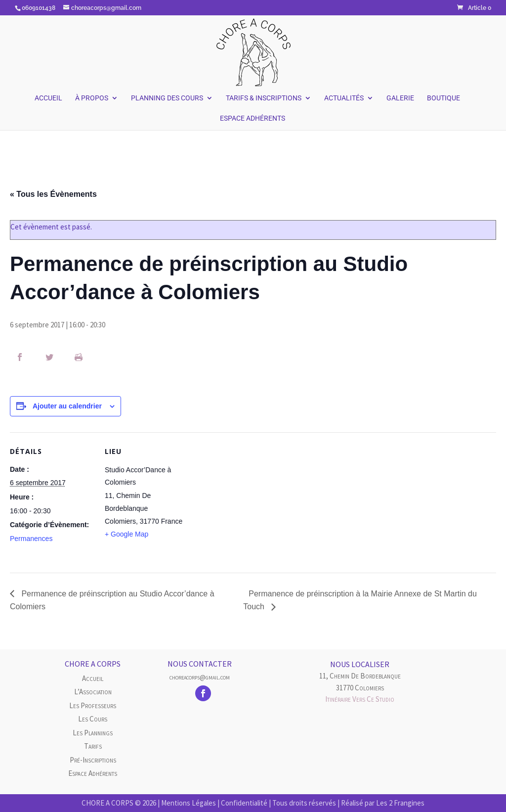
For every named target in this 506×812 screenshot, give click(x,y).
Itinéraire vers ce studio (360, 699)
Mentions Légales (189, 803)
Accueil (48, 98)
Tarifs (93, 746)
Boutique (443, 98)
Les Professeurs (93, 705)
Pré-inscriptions (93, 760)
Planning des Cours (167, 98)
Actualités (344, 98)
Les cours (93, 719)
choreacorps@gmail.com (200, 677)
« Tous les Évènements (53, 194)
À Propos (92, 98)
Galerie (400, 98)
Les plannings (93, 733)
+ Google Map (126, 534)
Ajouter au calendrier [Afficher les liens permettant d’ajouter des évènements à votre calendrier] (67, 406)
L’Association (93, 692)
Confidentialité (244, 803)
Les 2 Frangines (400, 803)
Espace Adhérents (253, 118)
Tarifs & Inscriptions (264, 98)
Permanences (31, 539)
